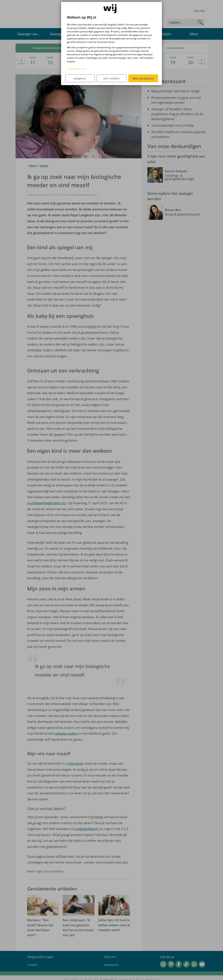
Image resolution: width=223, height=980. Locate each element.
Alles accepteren (143, 78)
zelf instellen (112, 78)
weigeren (80, 78)
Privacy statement (77, 69)
